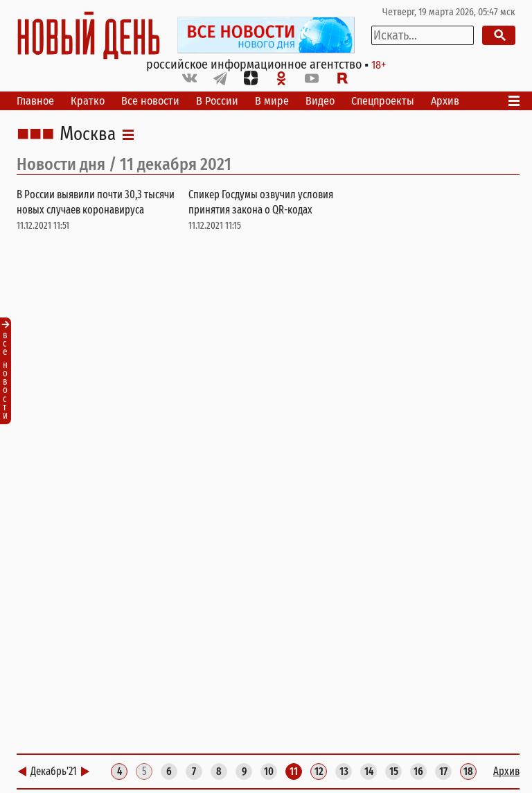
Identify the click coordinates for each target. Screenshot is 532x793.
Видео (320, 101)
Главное (35, 101)
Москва (88, 134)
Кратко (88, 101)
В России (217, 101)
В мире (272, 101)
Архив (445, 101)
